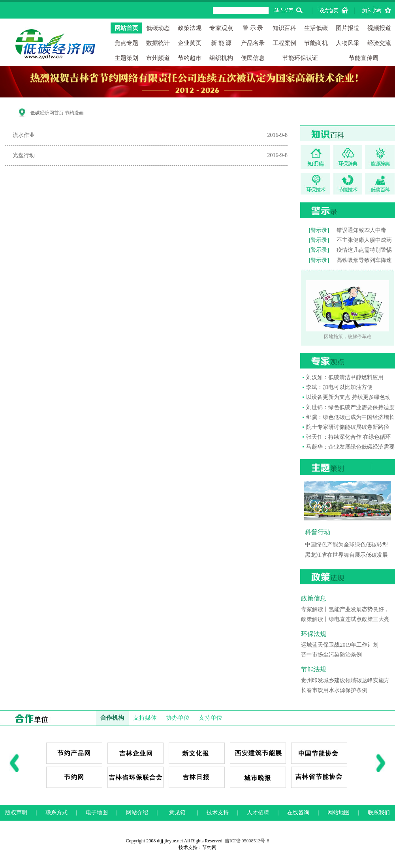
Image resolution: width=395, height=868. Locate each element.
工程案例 (284, 43)
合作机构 (112, 718)
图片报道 (348, 28)
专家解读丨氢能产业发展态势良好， (345, 609)
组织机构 (221, 58)
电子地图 (97, 813)
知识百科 (284, 28)
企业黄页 (190, 43)
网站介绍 (137, 813)
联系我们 (379, 813)
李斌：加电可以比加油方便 (339, 387)
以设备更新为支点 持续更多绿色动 (348, 397)
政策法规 (190, 28)
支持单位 (211, 718)
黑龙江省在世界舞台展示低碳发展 (346, 555)
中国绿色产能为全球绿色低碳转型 (346, 545)
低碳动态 (158, 28)
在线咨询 (298, 813)
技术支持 (218, 813)
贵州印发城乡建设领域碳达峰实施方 (345, 680)
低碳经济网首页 (47, 113)
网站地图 (339, 813)
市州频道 (158, 58)
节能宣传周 (364, 58)
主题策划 (126, 58)
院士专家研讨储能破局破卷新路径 (348, 427)
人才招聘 (258, 813)
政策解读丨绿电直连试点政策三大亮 (345, 619)
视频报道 (379, 28)
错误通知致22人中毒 (361, 230)
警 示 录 (253, 28)
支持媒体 (145, 718)
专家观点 (221, 28)
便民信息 (253, 58)
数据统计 (158, 43)
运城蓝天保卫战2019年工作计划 (340, 645)
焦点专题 (126, 43)
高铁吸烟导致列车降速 (364, 260)
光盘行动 (24, 155)
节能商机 (316, 43)
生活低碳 (316, 28)
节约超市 (190, 58)
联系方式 (56, 813)
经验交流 (379, 43)
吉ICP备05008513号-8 (247, 841)
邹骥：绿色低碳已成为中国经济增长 (350, 417)
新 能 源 (221, 43)
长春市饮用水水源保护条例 (334, 690)
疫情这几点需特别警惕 (364, 250)
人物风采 (348, 43)
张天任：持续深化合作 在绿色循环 (348, 437)
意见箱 (177, 813)
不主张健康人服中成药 (364, 240)
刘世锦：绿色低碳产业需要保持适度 (350, 407)
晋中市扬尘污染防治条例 (331, 655)
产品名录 (253, 43)
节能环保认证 (300, 58)
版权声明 (16, 813)
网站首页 (126, 28)
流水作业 (24, 135)
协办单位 (178, 718)
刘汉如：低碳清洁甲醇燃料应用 (345, 377)
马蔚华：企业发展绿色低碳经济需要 (350, 447)
